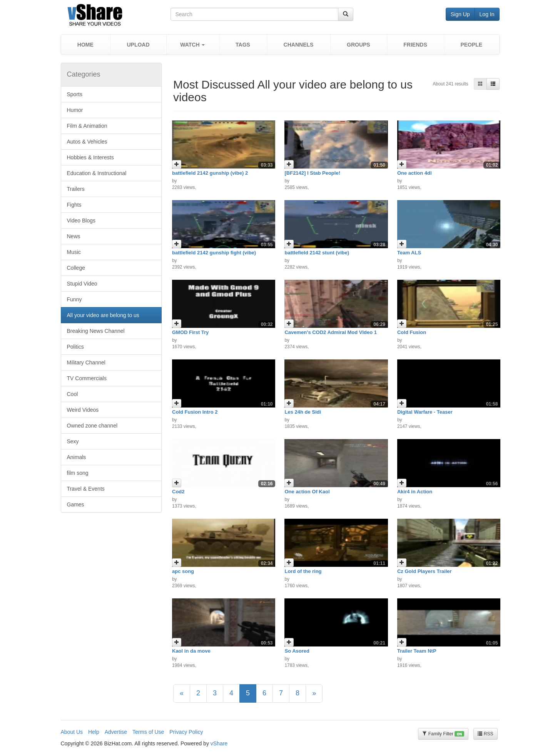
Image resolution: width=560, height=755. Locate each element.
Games (76, 504)
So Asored (297, 651)
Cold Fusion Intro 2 (195, 412)
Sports (75, 94)
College (76, 268)
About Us (72, 732)
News (74, 236)
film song (78, 473)
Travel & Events (86, 489)
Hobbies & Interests (90, 157)
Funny (74, 299)
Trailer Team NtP (417, 651)
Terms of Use (148, 732)
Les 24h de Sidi (303, 412)
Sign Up (460, 14)
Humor (75, 110)
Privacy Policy (186, 732)
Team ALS (409, 253)
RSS (485, 734)
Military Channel (86, 362)
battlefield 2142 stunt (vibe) (317, 253)
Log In (487, 14)
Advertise (116, 732)
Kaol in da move (191, 651)
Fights (74, 205)
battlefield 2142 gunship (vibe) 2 (210, 173)
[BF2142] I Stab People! (312, 173)
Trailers (76, 189)
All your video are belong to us (103, 315)
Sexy (73, 441)
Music (74, 252)
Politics (75, 347)
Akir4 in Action (415, 492)
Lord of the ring (303, 571)
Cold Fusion (412, 332)
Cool (73, 394)
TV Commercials (87, 378)
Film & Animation (87, 126)
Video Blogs (81, 220)
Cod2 (178, 492)
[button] (193, 44)
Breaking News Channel (96, 331)
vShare (219, 743)
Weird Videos (83, 410)
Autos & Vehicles (87, 142)
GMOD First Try (190, 332)
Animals (77, 457)
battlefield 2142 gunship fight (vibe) (214, 253)
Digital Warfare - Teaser (425, 412)
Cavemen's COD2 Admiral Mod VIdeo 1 (331, 332)
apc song (183, 571)
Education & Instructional (97, 173)
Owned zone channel (92, 426)
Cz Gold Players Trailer (425, 571)
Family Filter (443, 734)
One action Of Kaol (307, 492)
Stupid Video (82, 284)
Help (94, 732)
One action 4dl (415, 173)
